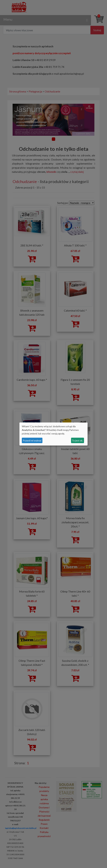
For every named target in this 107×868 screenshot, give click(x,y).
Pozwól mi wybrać (32, 440)
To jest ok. (77, 440)
